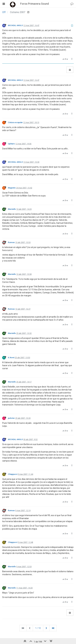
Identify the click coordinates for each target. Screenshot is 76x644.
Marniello (12, 209)
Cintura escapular (15, 123)
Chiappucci (13, 474)
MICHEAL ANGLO (15, 25)
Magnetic (12, 188)
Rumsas (11, 242)
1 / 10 (38, 628)
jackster (11, 418)
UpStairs (11, 144)
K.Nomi (11, 358)
